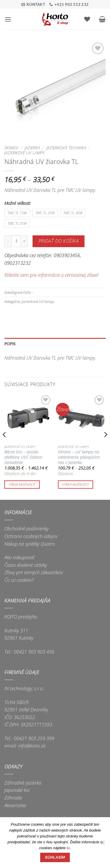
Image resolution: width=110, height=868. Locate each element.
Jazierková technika (66, 148)
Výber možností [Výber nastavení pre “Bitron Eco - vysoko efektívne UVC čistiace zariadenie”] (22, 484)
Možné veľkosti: (18, 203)
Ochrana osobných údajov (31, 536)
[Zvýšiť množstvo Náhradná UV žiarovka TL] (24, 241)
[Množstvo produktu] (16, 241)
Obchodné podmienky (27, 529)
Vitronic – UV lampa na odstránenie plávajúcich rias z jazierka (79, 457)
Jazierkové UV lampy (24, 153)
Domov (11, 148)
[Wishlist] (87, 19)
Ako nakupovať (19, 557)
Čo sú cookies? (19, 580)
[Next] (105, 446)
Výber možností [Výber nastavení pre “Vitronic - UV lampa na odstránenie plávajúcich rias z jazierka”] (76, 484)
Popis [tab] (10, 344)
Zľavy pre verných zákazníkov (34, 572)
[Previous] (5, 446)
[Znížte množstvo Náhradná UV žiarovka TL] (8, 241)
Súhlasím (55, 857)
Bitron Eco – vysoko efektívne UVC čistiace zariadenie (23, 457)
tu (68, 848)
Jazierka (32, 148)
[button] (8, 19)
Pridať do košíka (59, 241)
